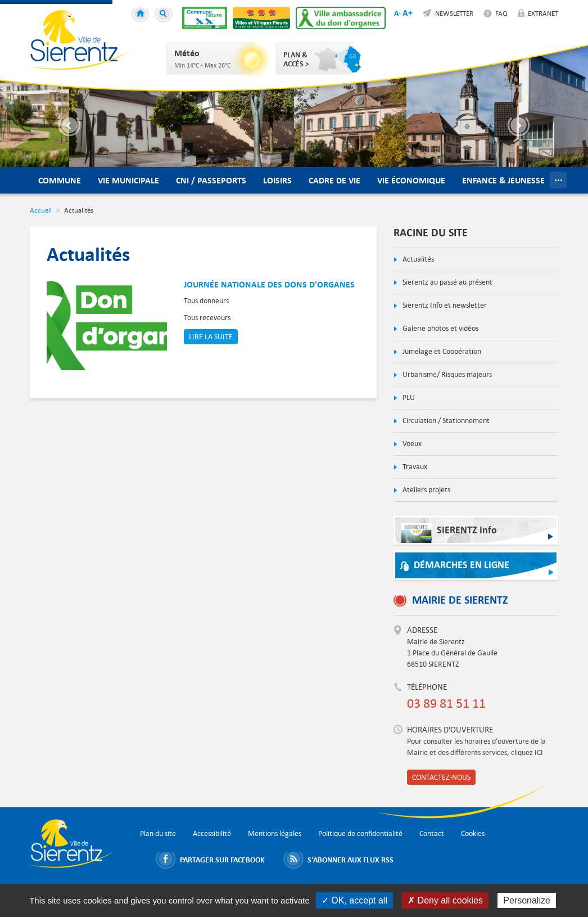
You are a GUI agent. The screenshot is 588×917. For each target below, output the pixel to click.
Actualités (417, 259)
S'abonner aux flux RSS (350, 860)
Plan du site (158, 833)
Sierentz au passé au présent (447, 282)
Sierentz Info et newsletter (444, 305)
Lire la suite (211, 337)
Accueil (142, 15)
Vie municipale (128, 180)
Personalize (527, 900)
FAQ (501, 13)
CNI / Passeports (211, 180)
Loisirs (277, 180)
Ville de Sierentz (80, 40)
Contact (432, 833)
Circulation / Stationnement (445, 421)
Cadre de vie (334, 180)
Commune (60, 180)
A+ (408, 13)
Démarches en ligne (462, 565)
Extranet (543, 13)
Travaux (414, 467)
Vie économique (411, 180)
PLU (408, 397)
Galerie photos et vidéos (440, 328)
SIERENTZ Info (449, 533)
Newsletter (454, 13)
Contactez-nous (441, 777)
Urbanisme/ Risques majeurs (446, 374)
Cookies (473, 833)
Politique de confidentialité (360, 833)
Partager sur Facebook (222, 860)
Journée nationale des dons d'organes (269, 284)
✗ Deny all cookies (445, 900)
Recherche (165, 15)
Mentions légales (275, 833)
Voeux (411, 444)
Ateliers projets (426, 490)
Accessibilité (212, 833)
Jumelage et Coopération (441, 351)
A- (397, 13)
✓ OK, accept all (354, 900)
